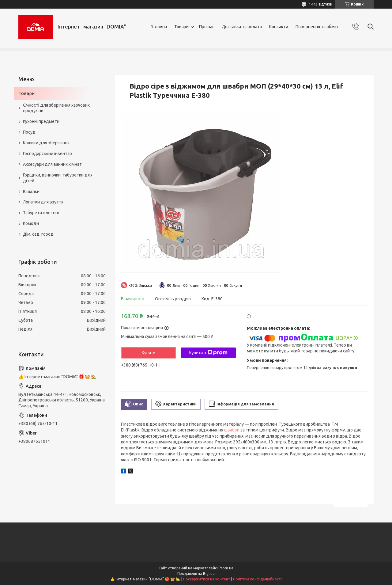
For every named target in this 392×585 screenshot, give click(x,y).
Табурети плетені (41, 213)
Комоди (31, 223)
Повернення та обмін (317, 27)
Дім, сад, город (38, 234)
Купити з (208, 353)
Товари (181, 27)
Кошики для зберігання (46, 143)
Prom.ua (226, 568)
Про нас (207, 27)
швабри (232, 430)
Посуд (29, 132)
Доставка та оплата (242, 27)
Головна (159, 27)
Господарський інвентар (47, 154)
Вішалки (31, 192)
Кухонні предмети (41, 121)
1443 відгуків (320, 4)
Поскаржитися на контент (207, 579)
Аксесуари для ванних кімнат (52, 164)
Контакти (279, 27)
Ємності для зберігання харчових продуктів (56, 108)
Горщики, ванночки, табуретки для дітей (58, 178)
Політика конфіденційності (257, 579)
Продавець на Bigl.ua (196, 574)
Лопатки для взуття (43, 202)
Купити (149, 353)
